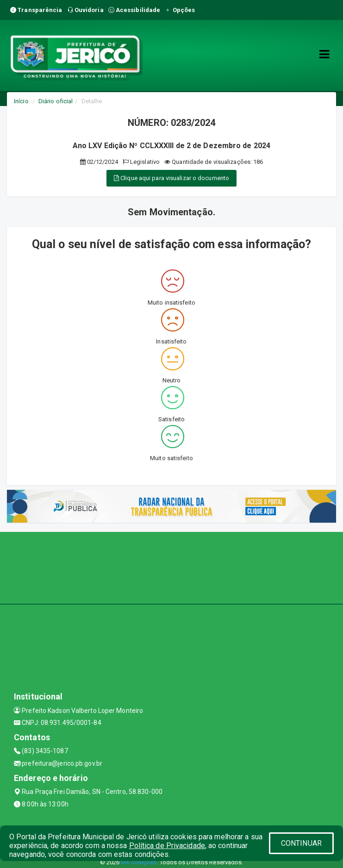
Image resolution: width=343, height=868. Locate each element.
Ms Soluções (139, 862)
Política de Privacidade (167, 846)
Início (21, 101)
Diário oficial (56, 101)
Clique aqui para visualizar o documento (171, 178)
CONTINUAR (301, 843)
